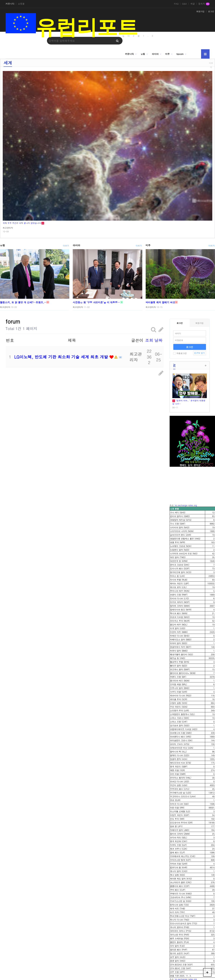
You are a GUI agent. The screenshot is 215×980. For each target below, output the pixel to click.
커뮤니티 (10, 4)
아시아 (155, 54)
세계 (8, 63)
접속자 (204, 4)
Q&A (184, 4)
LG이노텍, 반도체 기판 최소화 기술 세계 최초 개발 (62, 357)
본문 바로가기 (0, 0)
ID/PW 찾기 (199, 353)
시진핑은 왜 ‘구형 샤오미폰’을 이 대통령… (96, 302)
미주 (167, 54)
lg (123, 36)
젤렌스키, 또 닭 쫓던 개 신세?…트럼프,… (23, 302)
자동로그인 (180, 353)
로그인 (211, 11)
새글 (193, 4)
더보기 (211, 65)
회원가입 (200, 11)
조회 (149, 340)
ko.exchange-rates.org (186, 505)
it (174, 365)
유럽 (143, 54)
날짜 (159, 340)
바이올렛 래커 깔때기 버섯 (160, 302)
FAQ (176, 4)
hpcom (180, 54)
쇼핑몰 (21, 4)
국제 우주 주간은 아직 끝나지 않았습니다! (22, 223)
